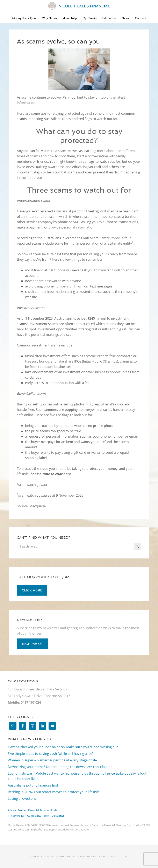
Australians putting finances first (33, 785)
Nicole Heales (79, 6)
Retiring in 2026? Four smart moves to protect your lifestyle (54, 792)
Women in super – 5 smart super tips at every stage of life (52, 760)
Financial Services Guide (43, 810)
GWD (73, 856)
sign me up (33, 644)
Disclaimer (58, 816)
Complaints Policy (38, 816)
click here (32, 590)
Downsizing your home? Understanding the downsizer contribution (60, 767)
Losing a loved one (22, 799)
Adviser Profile (17, 810)
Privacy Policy (16, 816)
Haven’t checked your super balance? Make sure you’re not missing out (63, 747)
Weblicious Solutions (113, 856)
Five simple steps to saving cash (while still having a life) (51, 754)
